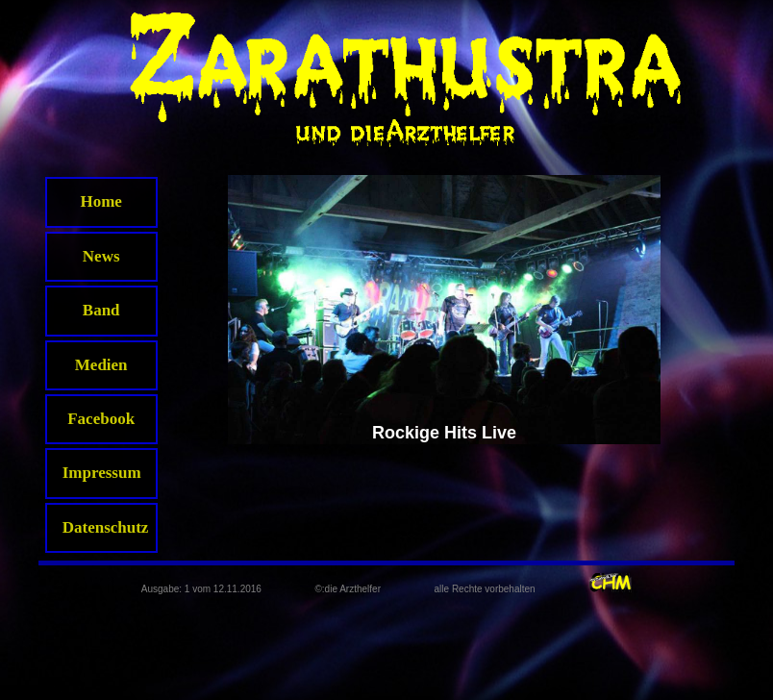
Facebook (101, 419)
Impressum (102, 473)
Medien (101, 365)
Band (101, 310)
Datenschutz (106, 527)
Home (100, 201)
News (101, 256)
